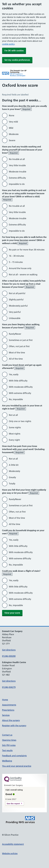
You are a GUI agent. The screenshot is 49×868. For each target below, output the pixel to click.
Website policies (10, 853)
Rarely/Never (15, 334)
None (12, 115)
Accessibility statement (13, 844)
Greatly (12, 477)
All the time (15, 524)
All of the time (16, 359)
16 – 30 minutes (16, 256)
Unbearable (15, 318)
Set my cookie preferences (17, 60)
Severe (12, 140)
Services (6, 715)
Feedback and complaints (14, 756)
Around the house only (20, 268)
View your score (12, 613)
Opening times (9, 740)
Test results (7, 750)
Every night (14, 440)
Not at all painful (17, 293)
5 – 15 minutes (16, 262)
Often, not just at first (19, 346)
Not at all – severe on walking (23, 275)
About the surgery (11, 720)
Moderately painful (18, 306)
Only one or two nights (20, 421)
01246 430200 (9, 656)
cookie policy (8, 44)
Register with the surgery (14, 726)
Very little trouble (17, 165)
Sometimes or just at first (21, 340)
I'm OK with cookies (14, 51)
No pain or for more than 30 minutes (27, 250)
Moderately (15, 471)
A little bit (14, 465)
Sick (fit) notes (9, 745)
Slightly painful (16, 300)
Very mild (13, 122)
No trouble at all (17, 159)
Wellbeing (7, 761)
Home (5, 700)
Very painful (15, 312)
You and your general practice (17, 766)
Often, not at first (17, 512)
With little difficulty (18, 381)
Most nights (15, 434)
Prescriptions (8, 710)
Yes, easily (14, 374)
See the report (13, 804)
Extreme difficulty (17, 178)
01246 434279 (9, 687)
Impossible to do (17, 184)
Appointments (9, 705)
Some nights (15, 427)
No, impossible (16, 399)
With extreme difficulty (20, 393)
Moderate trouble (18, 172)
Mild (11, 128)
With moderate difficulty (21, 387)
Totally (12, 484)
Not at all (13, 415)
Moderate (14, 134)
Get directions (9, 650)
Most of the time (17, 353)
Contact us (7, 735)
